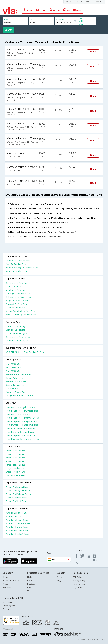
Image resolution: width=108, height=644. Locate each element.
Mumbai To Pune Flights (17, 340)
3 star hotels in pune (15, 458)
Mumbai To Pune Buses (17, 290)
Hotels (30, 580)
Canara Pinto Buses (15, 378)
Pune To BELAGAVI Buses (18, 534)
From (6, 20)
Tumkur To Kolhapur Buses (18, 494)
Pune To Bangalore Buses (18, 513)
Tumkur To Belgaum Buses (18, 491)
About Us (7, 577)
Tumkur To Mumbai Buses (18, 487)
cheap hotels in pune (15, 472)
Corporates (8, 609)
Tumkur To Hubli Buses (16, 498)
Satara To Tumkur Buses (17, 271)
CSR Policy (77, 577)
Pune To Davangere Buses (18, 523)
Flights (30, 577)
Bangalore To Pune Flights (18, 337)
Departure (60, 19)
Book (93, 52)
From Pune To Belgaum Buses (20, 432)
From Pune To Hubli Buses (18, 414)
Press (5, 584)
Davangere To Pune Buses (18, 293)
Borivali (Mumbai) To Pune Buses (21, 315)
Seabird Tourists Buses (16, 385)
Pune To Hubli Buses (15, 516)
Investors (7, 587)
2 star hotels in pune (15, 454)
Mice (29, 591)
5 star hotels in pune (15, 465)
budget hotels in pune (16, 468)
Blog (58, 580)
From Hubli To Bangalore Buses (20, 428)
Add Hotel (7, 602)
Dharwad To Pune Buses (17, 304)
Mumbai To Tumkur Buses (18, 261)
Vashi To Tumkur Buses (16, 264)
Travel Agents (9, 606)
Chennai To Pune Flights (17, 326)
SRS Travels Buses (14, 364)
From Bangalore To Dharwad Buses (22, 418)
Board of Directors (11, 580)
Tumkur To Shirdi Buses (17, 501)
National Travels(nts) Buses (18, 374)
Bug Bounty (78, 587)
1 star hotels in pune (15, 451)
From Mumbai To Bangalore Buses (22, 425)
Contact (60, 577)
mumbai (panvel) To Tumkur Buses (22, 268)
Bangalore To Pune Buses (18, 283)
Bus (29, 587)
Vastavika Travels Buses (17, 392)
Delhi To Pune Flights (15, 330)
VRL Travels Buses (14, 367)
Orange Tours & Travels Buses (20, 396)
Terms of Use (79, 584)
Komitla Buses (12, 388)
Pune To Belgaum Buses (17, 520)
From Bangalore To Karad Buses (21, 435)
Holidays (31, 584)
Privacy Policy (79, 580)
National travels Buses (16, 381)
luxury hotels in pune (16, 475)
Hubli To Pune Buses (15, 286)
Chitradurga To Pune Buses (18, 297)
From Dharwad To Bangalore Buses (22, 439)
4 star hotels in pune (15, 461)
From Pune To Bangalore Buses (20, 407)
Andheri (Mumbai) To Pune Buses (21, 311)
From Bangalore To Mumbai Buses (22, 411)
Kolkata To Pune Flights (16, 333)
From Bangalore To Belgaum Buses (22, 421)
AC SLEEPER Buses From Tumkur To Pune (25, 352)
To (31, 20)
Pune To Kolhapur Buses (17, 530)
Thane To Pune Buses (16, 308)
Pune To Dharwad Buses (17, 527)
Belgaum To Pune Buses (17, 301)
